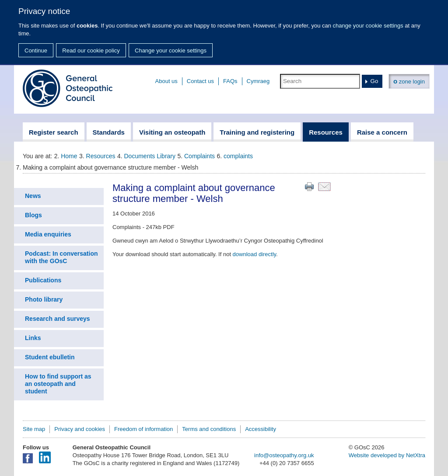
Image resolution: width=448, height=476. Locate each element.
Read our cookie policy (91, 50)
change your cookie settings (368, 26)
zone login (409, 81)
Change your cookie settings (171, 50)
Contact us (200, 81)
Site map (34, 429)
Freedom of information (143, 429)
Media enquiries (48, 234)
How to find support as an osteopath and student (58, 384)
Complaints (199, 156)
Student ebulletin (50, 357)
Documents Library (150, 156)
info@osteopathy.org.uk (284, 455)
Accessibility (261, 429)
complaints (238, 156)
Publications (43, 280)
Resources (101, 156)
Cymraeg (258, 81)
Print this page (309, 187)
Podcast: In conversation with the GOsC (61, 257)
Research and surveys (58, 319)
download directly (254, 254)
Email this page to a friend (324, 187)
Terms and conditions (209, 429)
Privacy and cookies (80, 429)
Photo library (44, 299)
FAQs (230, 81)
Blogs (33, 215)
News (33, 196)
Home (69, 156)
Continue (36, 50)
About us (166, 81)
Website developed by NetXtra (387, 455)
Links (33, 338)
